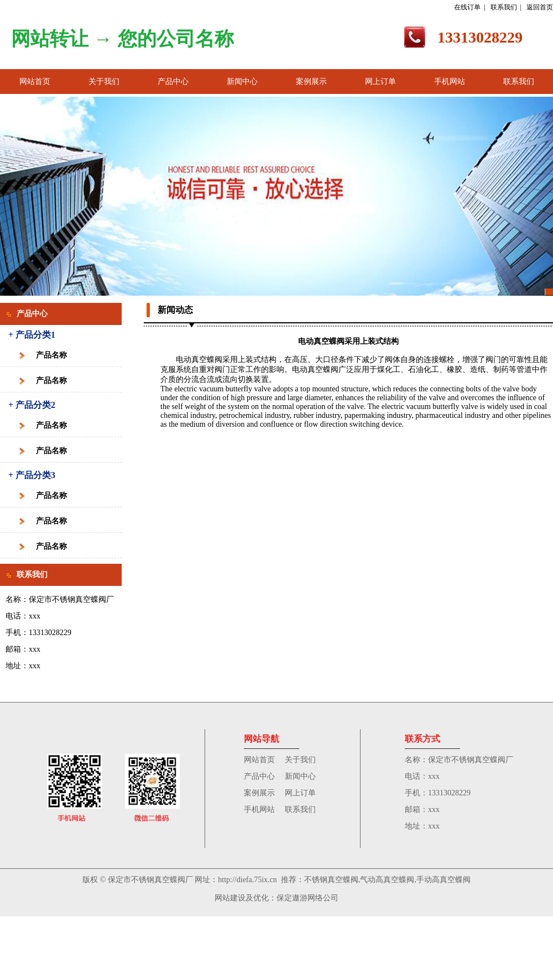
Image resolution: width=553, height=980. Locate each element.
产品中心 (173, 82)
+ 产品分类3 (32, 475)
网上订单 (380, 82)
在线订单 (467, 7)
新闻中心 (242, 82)
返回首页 (540, 7)
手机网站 (450, 82)
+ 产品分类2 (32, 405)
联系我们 (504, 7)
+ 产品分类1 (32, 335)
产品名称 (51, 355)
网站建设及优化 (242, 898)
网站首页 (35, 82)
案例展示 (311, 82)
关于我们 (104, 82)
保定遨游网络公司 (307, 898)
